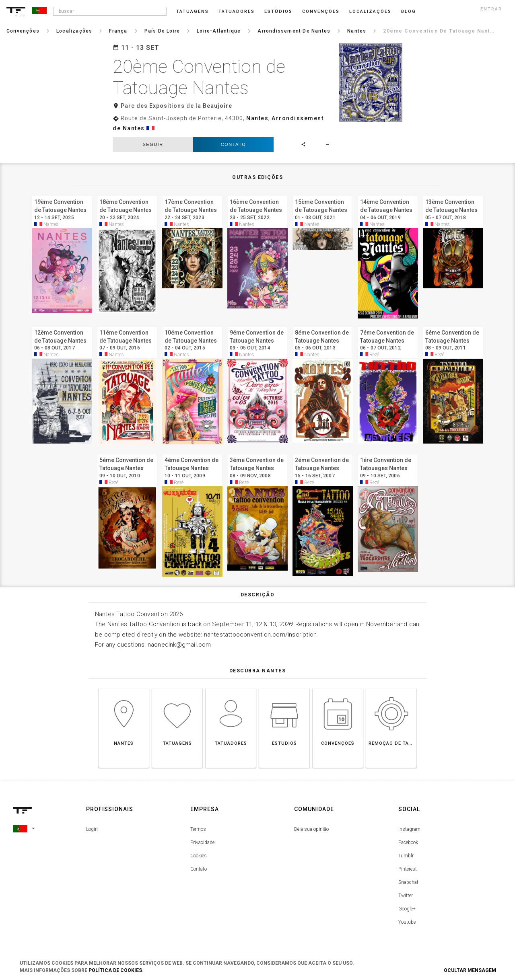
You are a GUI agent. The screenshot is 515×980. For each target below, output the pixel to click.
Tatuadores (237, 11)
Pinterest (408, 869)
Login (92, 829)
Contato (233, 144)
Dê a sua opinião (311, 829)
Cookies (199, 856)
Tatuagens (193, 11)
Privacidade (202, 842)
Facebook (408, 842)
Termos (198, 829)
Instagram (409, 829)
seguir (153, 144)
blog (409, 11)
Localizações (370, 11)
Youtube (407, 922)
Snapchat (408, 882)
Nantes (257, 118)
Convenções (321, 11)
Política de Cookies (115, 970)
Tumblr (406, 856)
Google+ (407, 909)
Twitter (406, 896)
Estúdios (278, 11)
